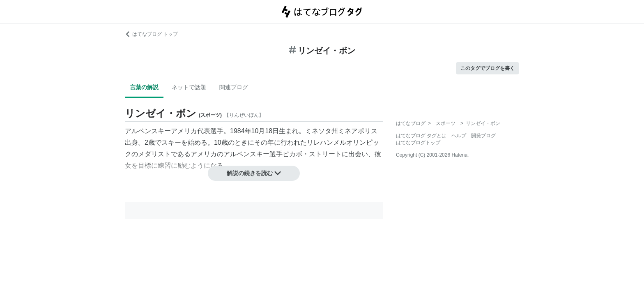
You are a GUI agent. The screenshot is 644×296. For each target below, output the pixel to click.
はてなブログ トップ (151, 34)
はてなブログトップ (418, 143)
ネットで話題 (189, 87)
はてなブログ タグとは (421, 136)
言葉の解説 (144, 87)
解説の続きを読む (254, 173)
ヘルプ (459, 136)
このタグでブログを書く (488, 68)
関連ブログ (234, 87)
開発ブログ (483, 136)
